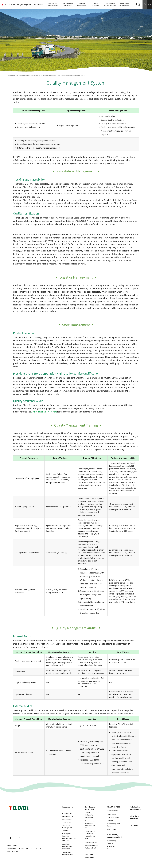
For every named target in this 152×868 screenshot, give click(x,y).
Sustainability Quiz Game (113, 825)
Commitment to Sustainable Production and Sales (90, 824)
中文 (150, 5)
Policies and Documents (111, 848)
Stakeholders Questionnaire (124, 4)
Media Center (112, 830)
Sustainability (39, 4)
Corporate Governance (81, 4)
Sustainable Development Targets (67, 828)
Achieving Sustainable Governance (89, 815)
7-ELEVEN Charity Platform (113, 819)
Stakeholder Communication (68, 853)
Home (10, 76)
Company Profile (113, 810)
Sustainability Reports (112, 842)
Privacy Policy (12, 845)
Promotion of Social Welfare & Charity (91, 847)
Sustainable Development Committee (67, 846)
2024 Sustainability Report (44, 412)
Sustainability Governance (67, 821)
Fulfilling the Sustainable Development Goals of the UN (69, 837)
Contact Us (134, 825)
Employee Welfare (91, 842)
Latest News (112, 814)
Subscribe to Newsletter (135, 817)
